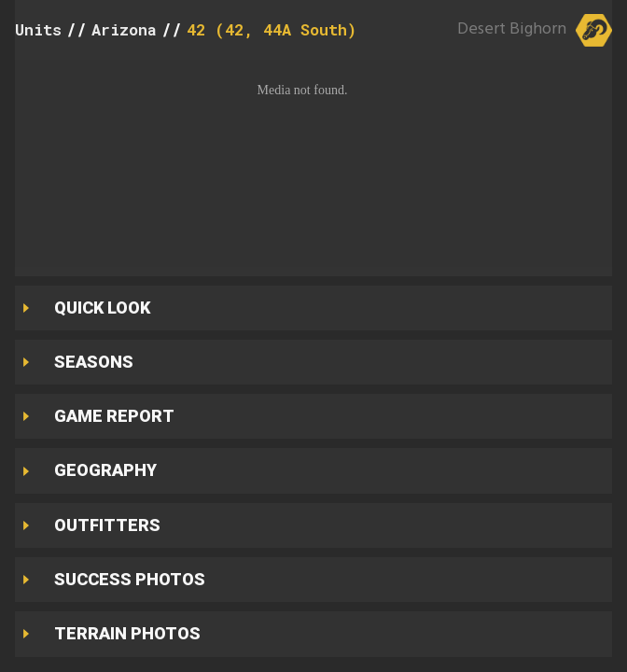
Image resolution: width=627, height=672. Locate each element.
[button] (313, 163)
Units (38, 29)
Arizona (124, 29)
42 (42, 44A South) (272, 29)
